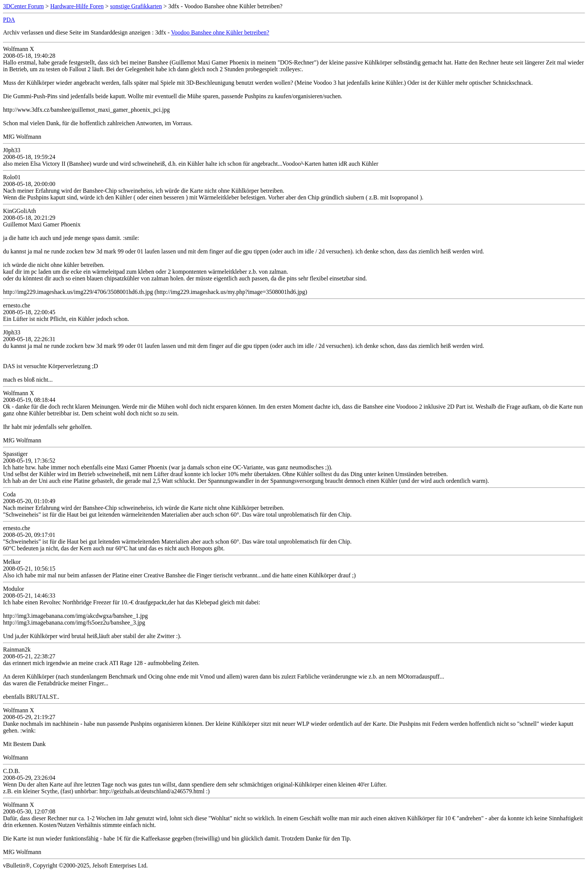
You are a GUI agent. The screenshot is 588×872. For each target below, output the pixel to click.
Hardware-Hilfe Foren (77, 6)
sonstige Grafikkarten (136, 6)
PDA (9, 20)
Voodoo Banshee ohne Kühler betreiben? (220, 32)
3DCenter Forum (23, 6)
